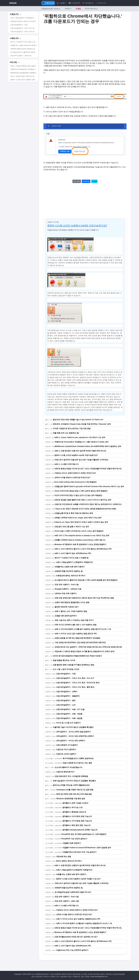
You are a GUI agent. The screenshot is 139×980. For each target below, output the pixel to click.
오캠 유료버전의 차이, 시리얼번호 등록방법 (71, 776)
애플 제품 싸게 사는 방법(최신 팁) (66, 433)
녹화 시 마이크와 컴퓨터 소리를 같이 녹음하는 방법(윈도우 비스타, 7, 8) (84, 923)
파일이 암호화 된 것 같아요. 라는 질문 (77, 763)
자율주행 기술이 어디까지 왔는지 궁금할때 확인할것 (73, 727)
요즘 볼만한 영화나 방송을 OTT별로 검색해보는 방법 (73, 665)
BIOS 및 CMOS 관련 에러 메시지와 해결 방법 (74, 794)
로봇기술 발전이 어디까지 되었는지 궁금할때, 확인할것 (74, 781)
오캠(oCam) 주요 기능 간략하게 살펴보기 (72, 950)
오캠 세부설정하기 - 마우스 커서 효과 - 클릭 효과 (24, 35)
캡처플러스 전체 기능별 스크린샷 (75, 803)
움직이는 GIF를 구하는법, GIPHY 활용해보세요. (72, 785)
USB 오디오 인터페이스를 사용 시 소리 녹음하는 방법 (76, 625)
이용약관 (108, 974)
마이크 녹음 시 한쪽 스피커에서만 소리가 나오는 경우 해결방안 (79, 531)
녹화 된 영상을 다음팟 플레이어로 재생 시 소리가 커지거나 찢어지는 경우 (83, 500)
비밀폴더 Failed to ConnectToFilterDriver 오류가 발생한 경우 (87, 848)
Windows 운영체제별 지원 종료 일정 (71, 799)
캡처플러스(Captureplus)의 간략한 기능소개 (80, 830)
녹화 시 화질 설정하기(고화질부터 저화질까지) (74, 870)
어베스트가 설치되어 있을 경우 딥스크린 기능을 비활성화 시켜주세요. (24, 90)
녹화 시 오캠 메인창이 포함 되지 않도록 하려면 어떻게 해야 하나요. (24, 84)
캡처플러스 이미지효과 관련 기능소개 (77, 816)
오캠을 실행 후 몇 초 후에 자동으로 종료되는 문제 (74, 513)
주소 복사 (77, 181)
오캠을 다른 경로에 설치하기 (66, 616)
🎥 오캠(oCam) (48, 3)
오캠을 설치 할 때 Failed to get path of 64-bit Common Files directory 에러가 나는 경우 (89, 486)
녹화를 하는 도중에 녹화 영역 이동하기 (24, 49)
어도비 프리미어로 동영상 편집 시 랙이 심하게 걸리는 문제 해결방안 (81, 491)
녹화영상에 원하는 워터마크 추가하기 (23, 21)
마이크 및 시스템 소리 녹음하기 (68, 723)
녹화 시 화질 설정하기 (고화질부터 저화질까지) (24, 18)
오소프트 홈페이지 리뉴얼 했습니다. (69, 767)
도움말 (78, 9)
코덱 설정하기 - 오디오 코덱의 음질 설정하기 (74, 732)
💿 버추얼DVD (74, 3)
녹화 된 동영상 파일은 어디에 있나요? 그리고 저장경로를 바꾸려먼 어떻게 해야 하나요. (88, 469)
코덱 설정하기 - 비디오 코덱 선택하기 (71, 741)
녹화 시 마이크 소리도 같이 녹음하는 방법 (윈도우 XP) (76, 634)
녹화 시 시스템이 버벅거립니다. (67, 464)
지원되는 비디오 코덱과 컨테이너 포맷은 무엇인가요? (75, 473)
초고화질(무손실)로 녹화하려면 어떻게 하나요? (73, 892)
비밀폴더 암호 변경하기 (72, 843)
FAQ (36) (15, 70)
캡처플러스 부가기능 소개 (72, 807)
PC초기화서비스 (91, 9)
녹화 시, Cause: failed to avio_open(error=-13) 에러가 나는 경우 (24, 73)
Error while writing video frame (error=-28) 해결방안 (75, 482)
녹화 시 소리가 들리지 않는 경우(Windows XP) (73, 553)
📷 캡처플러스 (88, 3)
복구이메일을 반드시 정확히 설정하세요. (78, 758)
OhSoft (13, 3)
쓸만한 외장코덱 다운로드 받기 (67, 607)
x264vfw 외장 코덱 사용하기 (66, 593)
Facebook (86, 181)
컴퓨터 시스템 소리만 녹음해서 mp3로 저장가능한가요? (24, 87)
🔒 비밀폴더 (61, 3)
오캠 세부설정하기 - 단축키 (67, 692)
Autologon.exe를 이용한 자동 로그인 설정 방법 (75, 790)
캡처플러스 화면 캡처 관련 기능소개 (76, 825)
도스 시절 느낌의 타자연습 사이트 (66, 669)
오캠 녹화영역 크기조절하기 (67, 745)
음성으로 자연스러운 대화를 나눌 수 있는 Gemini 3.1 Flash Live (78, 420)
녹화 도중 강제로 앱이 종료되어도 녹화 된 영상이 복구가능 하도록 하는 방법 (84, 598)
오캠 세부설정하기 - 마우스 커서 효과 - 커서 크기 (24, 28)
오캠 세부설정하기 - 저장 (19, 25)
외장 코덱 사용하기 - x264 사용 (67, 901)
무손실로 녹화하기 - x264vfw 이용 (22, 63)
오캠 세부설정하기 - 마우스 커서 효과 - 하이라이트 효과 (24, 32)
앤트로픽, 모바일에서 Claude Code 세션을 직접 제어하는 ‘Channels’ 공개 (82, 424)
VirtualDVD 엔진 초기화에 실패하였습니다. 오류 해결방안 (84, 834)
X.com (94, 181)
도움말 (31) (16, 14)
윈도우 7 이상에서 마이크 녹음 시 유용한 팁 (24, 46)
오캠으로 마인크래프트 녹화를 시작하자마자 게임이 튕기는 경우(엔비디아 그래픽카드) (88, 504)
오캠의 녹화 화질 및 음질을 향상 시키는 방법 (72, 602)
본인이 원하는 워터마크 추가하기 (69, 861)
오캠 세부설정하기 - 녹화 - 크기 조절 (70, 709)
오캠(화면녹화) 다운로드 (51, 9)
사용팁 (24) (16, 42)
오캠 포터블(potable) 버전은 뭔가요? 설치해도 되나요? (76, 937)
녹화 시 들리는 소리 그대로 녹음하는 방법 (71, 611)
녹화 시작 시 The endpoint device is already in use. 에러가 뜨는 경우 (82, 536)
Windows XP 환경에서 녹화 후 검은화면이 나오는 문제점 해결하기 (80, 544)
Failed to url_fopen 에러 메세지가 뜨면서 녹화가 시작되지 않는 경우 (81, 522)
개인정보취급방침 (119, 974)
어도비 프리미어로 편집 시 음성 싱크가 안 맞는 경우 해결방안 (78, 495)
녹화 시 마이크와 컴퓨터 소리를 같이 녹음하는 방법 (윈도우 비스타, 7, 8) (83, 629)
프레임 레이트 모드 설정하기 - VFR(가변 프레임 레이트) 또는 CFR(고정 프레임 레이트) (88, 647)
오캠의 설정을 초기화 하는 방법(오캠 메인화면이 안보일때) (77, 638)
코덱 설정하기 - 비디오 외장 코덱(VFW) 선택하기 (75, 736)
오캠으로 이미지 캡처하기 (66, 750)
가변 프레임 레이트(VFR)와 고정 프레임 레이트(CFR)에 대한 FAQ (80, 643)
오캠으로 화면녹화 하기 (65, 772)
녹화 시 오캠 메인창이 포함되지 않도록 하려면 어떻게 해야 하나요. (80, 865)
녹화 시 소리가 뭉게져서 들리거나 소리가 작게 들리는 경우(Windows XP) (83, 549)
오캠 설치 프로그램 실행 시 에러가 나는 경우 (72, 527)
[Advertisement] (67, 41)
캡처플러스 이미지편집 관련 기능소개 (77, 821)
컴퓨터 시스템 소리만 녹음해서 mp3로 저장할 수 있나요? (78, 879)
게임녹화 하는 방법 (64, 857)
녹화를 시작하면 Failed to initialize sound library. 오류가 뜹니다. (80, 540)
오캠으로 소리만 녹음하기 (66, 754)
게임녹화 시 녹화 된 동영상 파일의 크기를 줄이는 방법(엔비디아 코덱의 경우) (85, 651)
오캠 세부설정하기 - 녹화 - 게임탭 (69, 714)
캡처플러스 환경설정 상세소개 (74, 812)
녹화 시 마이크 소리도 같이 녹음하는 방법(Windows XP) (78, 919)
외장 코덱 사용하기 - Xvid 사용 (21, 59)
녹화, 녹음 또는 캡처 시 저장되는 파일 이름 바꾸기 (74, 620)
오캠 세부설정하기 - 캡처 (66, 700)
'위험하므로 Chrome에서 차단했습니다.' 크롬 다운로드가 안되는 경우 (24, 77)
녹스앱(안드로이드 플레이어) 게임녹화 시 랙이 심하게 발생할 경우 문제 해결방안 (24, 56)
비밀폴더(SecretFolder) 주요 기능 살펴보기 (80, 852)
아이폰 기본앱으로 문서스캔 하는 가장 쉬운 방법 (72, 429)
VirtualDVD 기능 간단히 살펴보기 (74, 839)
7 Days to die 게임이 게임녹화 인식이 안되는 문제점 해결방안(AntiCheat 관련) (85, 509)
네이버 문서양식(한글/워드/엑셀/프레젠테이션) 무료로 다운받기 (77, 656)
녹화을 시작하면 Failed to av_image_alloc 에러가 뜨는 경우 (78, 518)
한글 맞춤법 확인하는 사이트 (64, 660)
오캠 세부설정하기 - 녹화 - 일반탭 (69, 718)
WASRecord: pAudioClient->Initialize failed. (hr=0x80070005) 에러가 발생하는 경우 (24, 80)
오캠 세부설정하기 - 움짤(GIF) (68, 696)
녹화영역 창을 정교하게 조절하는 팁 (23, 52)
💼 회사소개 (101, 3)
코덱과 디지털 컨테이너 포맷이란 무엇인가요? (72, 478)
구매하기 (68, 9)
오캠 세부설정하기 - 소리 (66, 705)
